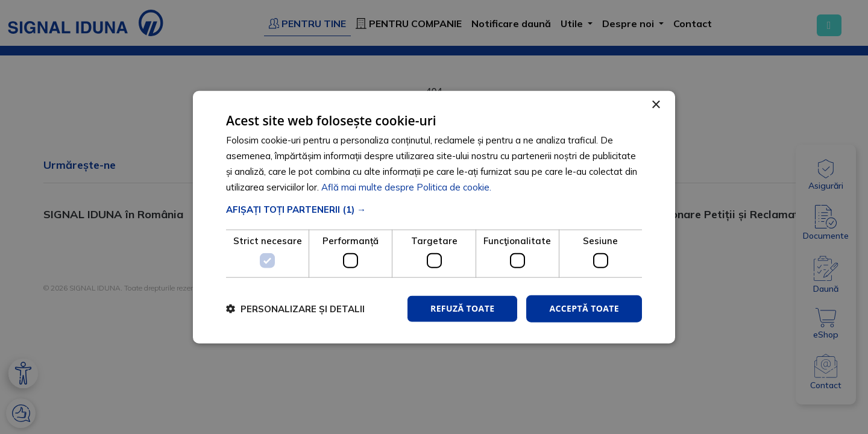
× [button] (656, 105)
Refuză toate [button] (462, 308)
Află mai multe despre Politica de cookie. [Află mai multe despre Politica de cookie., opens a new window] (406, 187)
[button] (434, 209)
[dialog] (434, 217)
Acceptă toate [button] (584, 308)
